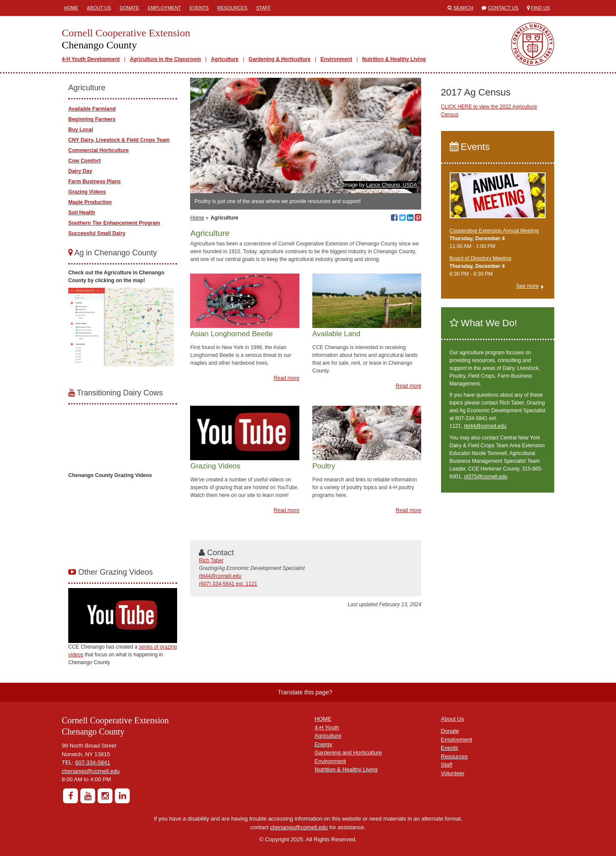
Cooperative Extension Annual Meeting (494, 231)
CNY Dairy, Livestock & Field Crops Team (119, 140)
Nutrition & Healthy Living (394, 59)
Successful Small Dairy (97, 233)
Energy (323, 744)
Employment (164, 8)
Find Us (540, 8)
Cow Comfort (84, 161)
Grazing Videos (87, 192)
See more (527, 286)
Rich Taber (211, 560)
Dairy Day (80, 171)
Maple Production (90, 202)
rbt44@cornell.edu (220, 576)
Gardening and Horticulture (348, 753)
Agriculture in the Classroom (165, 59)
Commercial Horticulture (98, 150)
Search (464, 8)
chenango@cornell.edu (91, 771)
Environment (336, 59)
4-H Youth (327, 727)
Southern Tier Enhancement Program (114, 223)
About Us (99, 8)
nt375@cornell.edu (486, 477)
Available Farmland (92, 109)
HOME (323, 719)
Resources (232, 8)
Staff (264, 8)
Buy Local (81, 130)
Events (199, 8)
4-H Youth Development (91, 59)
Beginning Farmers (92, 119)
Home (71, 8)
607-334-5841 (93, 762)
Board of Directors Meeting (481, 258)
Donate (129, 8)
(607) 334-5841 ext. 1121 (228, 584)
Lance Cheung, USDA (391, 185)
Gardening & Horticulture (279, 59)
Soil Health (82, 213)
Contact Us (503, 8)
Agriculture (225, 59)
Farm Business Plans (94, 181)
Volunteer (453, 773)
